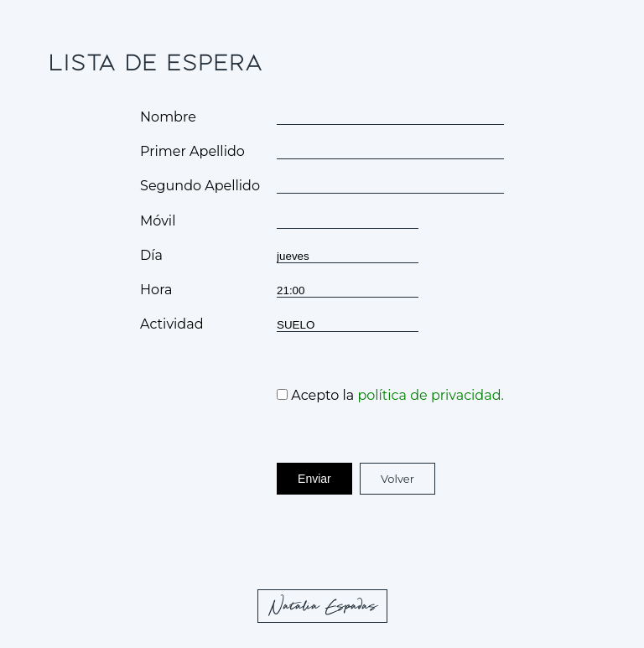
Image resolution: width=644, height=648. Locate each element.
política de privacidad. (430, 395)
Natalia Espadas (324, 607)
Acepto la (390, 395)
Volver (397, 479)
